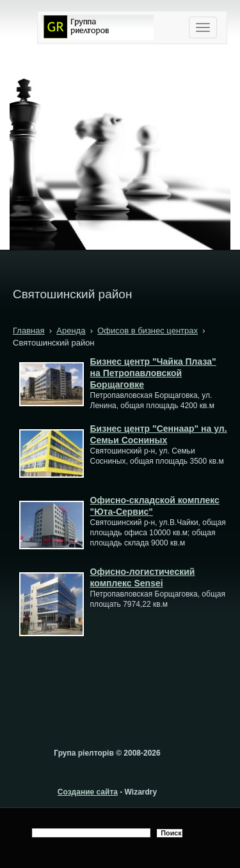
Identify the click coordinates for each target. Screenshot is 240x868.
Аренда (71, 331)
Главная (28, 331)
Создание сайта (88, 792)
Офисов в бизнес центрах (148, 331)
